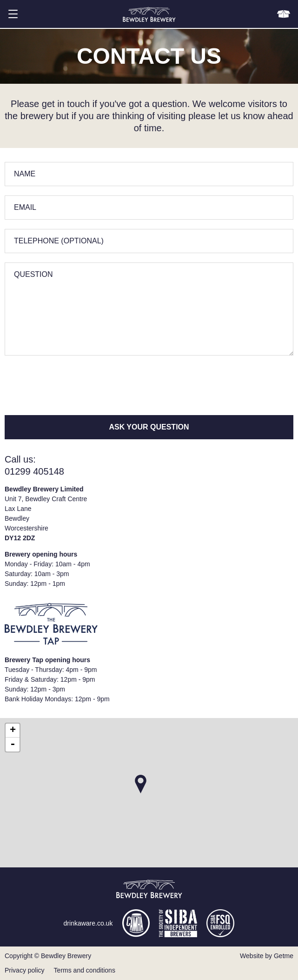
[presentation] (75, 383)
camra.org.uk (136, 923)
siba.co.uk (178, 923)
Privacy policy (25, 970)
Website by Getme (267, 956)
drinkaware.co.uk (88, 923)
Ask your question (149, 427)
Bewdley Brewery (149, 14)
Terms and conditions (85, 970)
